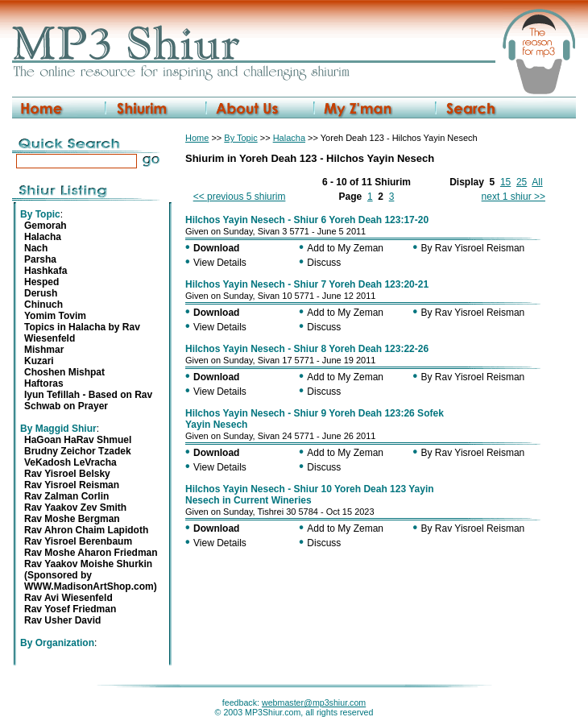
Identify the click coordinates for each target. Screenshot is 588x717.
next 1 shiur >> (513, 197)
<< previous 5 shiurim (240, 197)
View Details (220, 263)
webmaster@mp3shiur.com (314, 702)
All (537, 182)
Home (197, 138)
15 (505, 182)
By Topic (240, 138)
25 (522, 182)
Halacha (289, 138)
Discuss (324, 263)
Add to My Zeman (345, 248)
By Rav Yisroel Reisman (473, 248)
